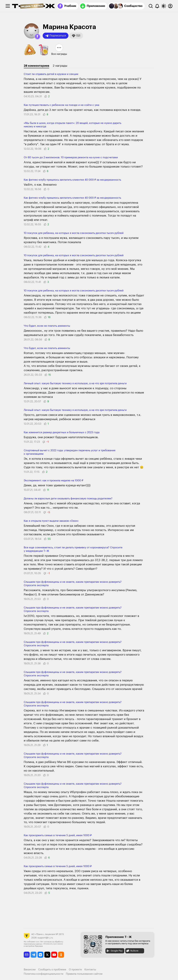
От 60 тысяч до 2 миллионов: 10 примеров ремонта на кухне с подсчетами (71, 157)
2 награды (60, 66)
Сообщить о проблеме (52, 970)
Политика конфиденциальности (44, 974)
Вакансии (30, 970)
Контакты (90, 970)
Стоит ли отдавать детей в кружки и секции (51, 74)
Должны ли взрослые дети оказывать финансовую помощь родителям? (68, 499)
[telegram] (34, 955)
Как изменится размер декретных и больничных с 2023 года (62, 432)
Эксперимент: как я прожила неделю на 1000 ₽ (53, 481)
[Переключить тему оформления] (164, 6)
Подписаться (56, 36)
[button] (37, 37)
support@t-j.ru (45, 938)
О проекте (75, 970)
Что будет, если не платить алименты (47, 326)
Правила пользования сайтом (84, 974)
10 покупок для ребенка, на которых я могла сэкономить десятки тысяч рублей (74, 233)
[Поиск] (151, 6)
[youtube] (54, 955)
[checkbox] (8, 6)
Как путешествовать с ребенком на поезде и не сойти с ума (61, 105)
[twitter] (47, 955)
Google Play (114, 951)
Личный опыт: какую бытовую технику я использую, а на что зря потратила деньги (75, 383)
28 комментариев (36, 66)
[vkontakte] (41, 955)
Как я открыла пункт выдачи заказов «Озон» (51, 521)
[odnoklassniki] (61, 955)
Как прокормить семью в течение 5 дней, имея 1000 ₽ (58, 835)
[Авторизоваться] (170, 6)
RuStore (132, 951)
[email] (27, 955)
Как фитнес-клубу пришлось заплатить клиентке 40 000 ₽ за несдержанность (72, 180)
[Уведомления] (157, 6)
